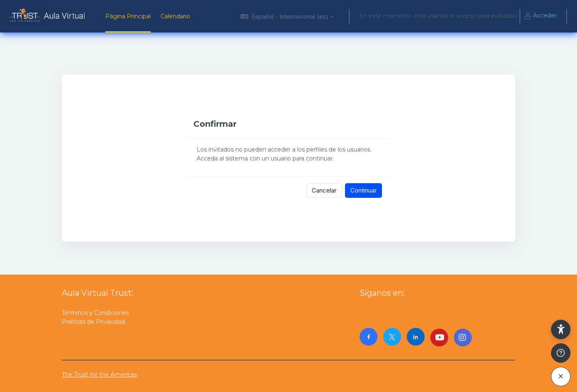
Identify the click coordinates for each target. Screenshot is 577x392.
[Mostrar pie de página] (561, 353)
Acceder (540, 16)
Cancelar (324, 190)
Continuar (363, 190)
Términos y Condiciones (95, 313)
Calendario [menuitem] (175, 16)
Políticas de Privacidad (93, 322)
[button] (287, 16)
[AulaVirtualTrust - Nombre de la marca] (48, 16)
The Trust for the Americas (99, 375)
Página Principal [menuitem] (128, 16)
